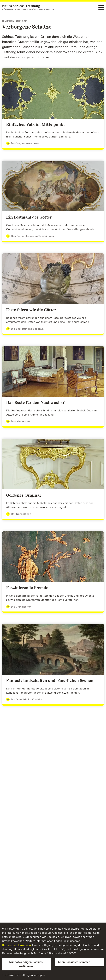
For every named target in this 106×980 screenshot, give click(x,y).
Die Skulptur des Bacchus (25, 329)
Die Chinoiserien (19, 607)
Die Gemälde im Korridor (24, 700)
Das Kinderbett (18, 422)
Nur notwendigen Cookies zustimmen (26, 964)
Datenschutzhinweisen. (17, 945)
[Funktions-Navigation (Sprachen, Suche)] (101, 8)
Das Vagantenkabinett (23, 143)
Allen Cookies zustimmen (74, 962)
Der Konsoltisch (19, 514)
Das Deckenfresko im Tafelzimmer (30, 236)
